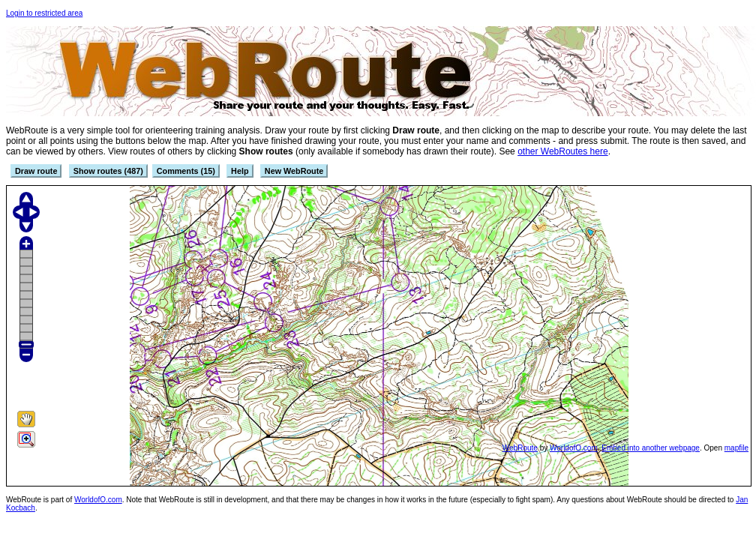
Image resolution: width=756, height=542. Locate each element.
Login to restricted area (44, 13)
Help (240, 171)
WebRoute (520, 448)
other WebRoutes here (563, 151)
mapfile (736, 448)
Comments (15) (186, 171)
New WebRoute (294, 171)
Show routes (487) (108, 171)
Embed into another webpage (651, 448)
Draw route (36, 171)
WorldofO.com (574, 448)
